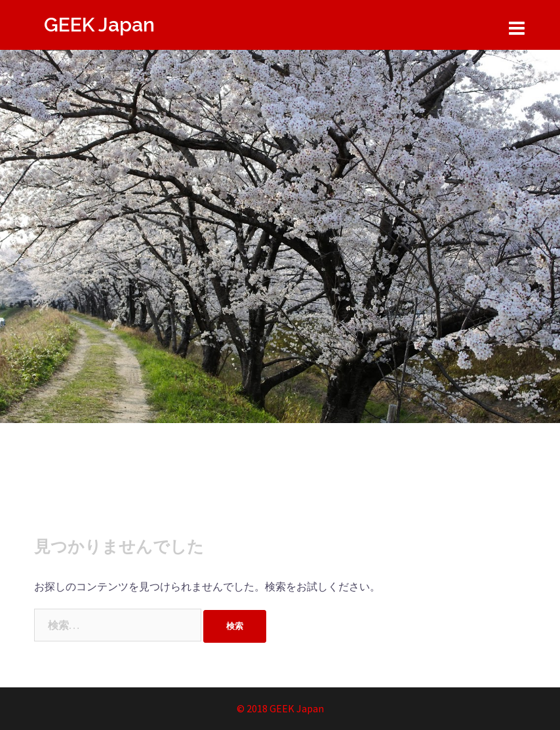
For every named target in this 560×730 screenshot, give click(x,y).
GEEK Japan (99, 25)
